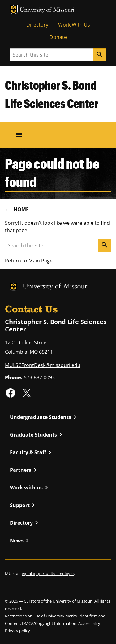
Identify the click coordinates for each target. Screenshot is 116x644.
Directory (37, 25)
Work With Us (74, 25)
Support (24, 505)
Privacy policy (17, 631)
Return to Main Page (29, 261)
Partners (24, 470)
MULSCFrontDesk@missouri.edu (43, 365)
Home (21, 209)
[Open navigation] (19, 135)
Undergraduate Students (44, 417)
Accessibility (89, 623)
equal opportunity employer (48, 574)
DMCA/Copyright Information (49, 623)
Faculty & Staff (32, 452)
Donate (58, 37)
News (20, 540)
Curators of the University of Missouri (58, 601)
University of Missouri (47, 10)
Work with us (30, 488)
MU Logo (14, 9)
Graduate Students (37, 435)
